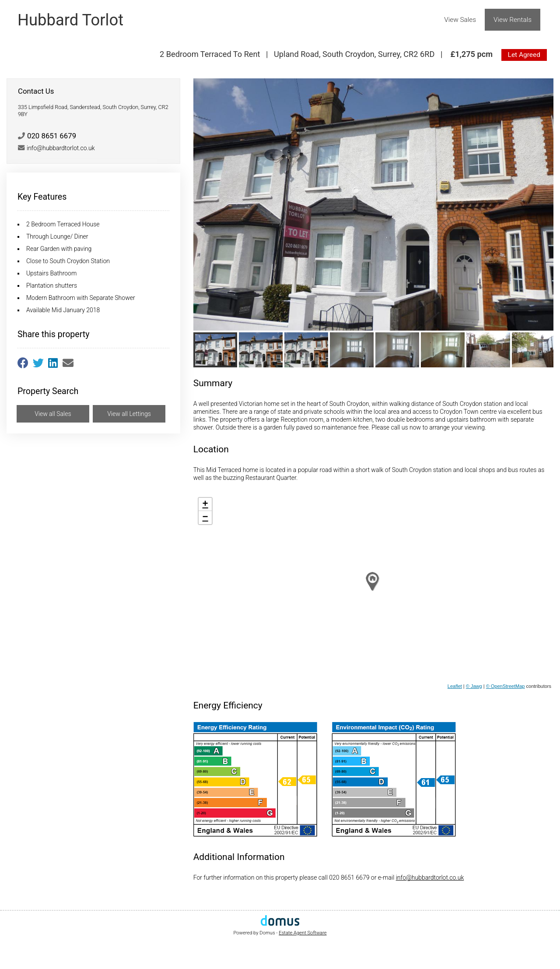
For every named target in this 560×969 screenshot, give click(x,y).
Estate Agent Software (303, 933)
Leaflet (455, 686)
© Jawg (474, 686)
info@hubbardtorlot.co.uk (430, 877)
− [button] (205, 518)
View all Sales (53, 414)
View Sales (460, 20)
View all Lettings (129, 414)
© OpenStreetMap (506, 686)
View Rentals (513, 20)
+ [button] (205, 504)
